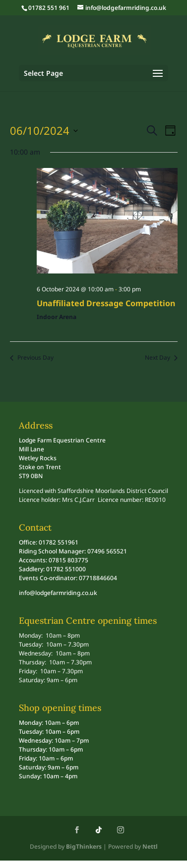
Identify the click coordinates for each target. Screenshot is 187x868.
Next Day (161, 358)
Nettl (150, 846)
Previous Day (32, 358)
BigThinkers (84, 846)
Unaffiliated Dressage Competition (106, 303)
